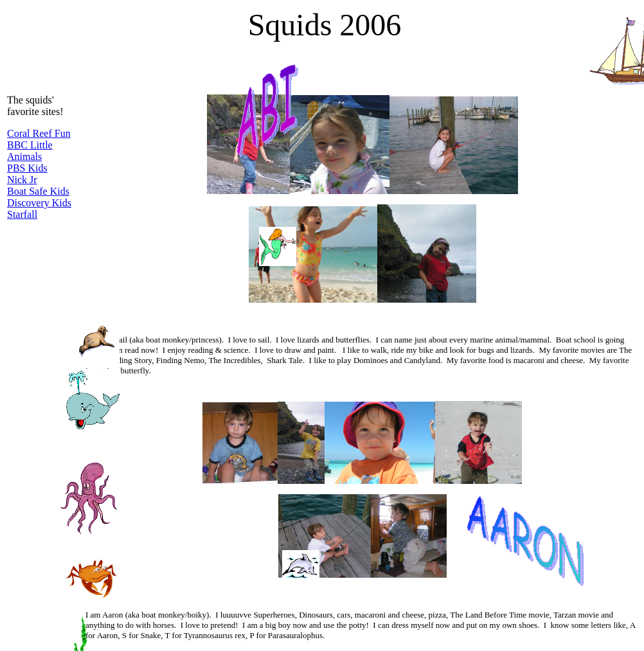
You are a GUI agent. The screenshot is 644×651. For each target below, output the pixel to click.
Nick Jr (22, 180)
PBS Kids (27, 168)
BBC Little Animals (30, 151)
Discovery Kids (39, 203)
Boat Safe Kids (38, 191)
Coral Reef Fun (39, 133)
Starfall (22, 214)
